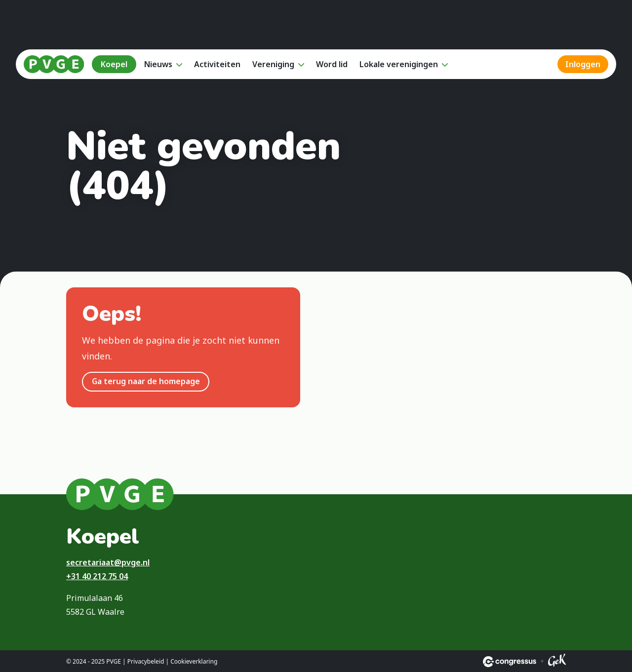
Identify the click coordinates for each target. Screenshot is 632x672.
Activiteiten (217, 64)
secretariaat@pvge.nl (108, 562)
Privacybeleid (146, 661)
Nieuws (158, 64)
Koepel (114, 64)
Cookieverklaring (194, 661)
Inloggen (583, 64)
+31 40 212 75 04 (97, 576)
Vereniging (273, 64)
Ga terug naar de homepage (146, 381)
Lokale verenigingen (399, 64)
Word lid (332, 64)
